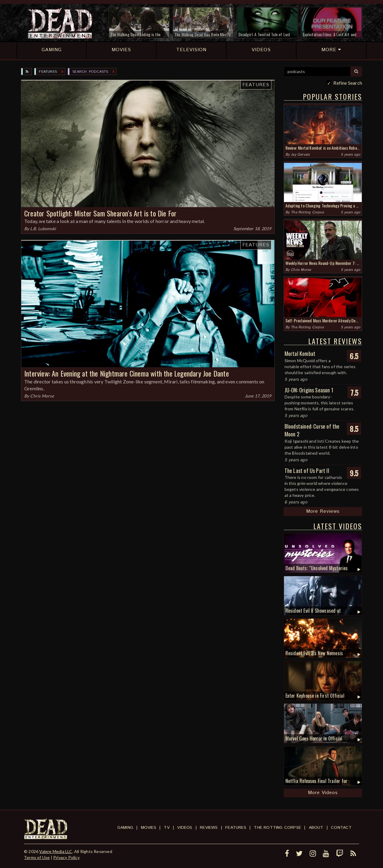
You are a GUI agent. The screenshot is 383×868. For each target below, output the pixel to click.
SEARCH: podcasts (90, 72)
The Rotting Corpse (307, 212)
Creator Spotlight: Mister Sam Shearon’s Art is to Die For (100, 213)
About (316, 828)
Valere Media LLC (56, 851)
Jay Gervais (300, 155)
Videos (185, 828)
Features (48, 72)
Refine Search (348, 83)
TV (167, 828)
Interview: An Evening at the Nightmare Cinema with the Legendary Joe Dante (127, 373)
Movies (149, 828)
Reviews (209, 828)
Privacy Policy (66, 857)
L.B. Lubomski (43, 229)
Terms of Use (37, 857)
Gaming (125, 828)
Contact (341, 828)
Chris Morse (42, 396)
